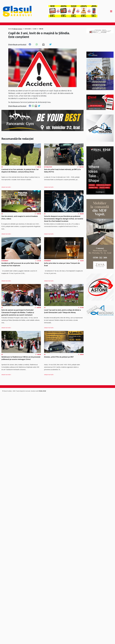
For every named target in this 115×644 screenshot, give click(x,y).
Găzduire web (35, 391)
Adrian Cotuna (18, 29)
